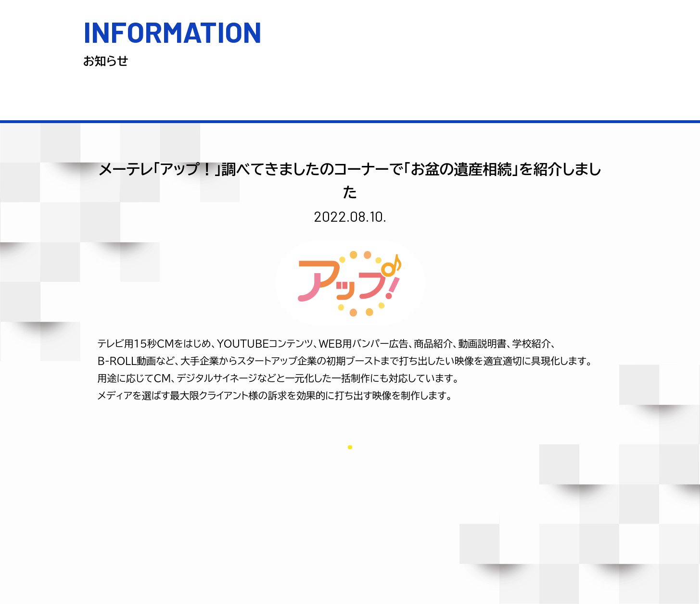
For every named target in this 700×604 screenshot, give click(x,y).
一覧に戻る (350, 446)
